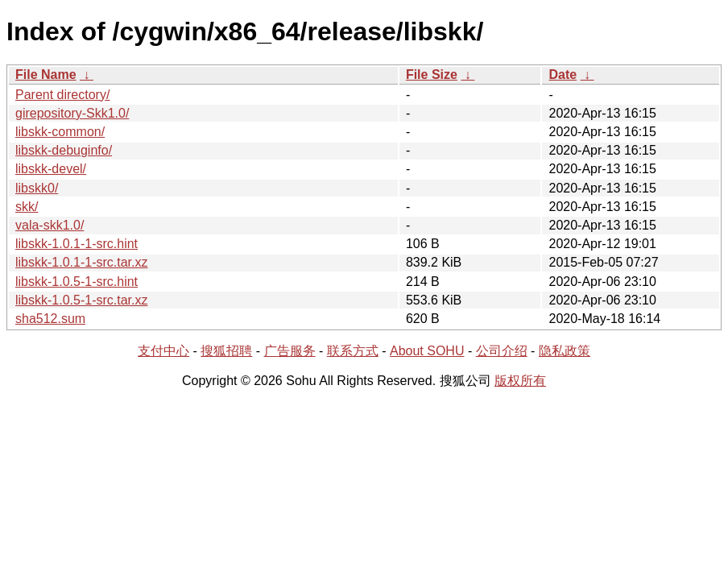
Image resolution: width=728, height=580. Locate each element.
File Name (46, 75)
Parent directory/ (62, 95)
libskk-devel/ (51, 169)
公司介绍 (502, 351)
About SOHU (427, 351)
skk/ (27, 207)
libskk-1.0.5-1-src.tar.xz (81, 300)
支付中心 (163, 351)
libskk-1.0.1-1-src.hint (77, 244)
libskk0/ (37, 188)
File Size (432, 75)
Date (563, 75)
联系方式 (353, 351)
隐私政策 (565, 351)
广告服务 (290, 351)
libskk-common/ (60, 132)
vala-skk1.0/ (50, 225)
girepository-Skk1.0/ (72, 113)
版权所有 (520, 381)
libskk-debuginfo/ (64, 150)
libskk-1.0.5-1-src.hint (77, 282)
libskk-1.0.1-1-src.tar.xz (81, 262)
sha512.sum (50, 319)
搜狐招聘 (226, 351)
